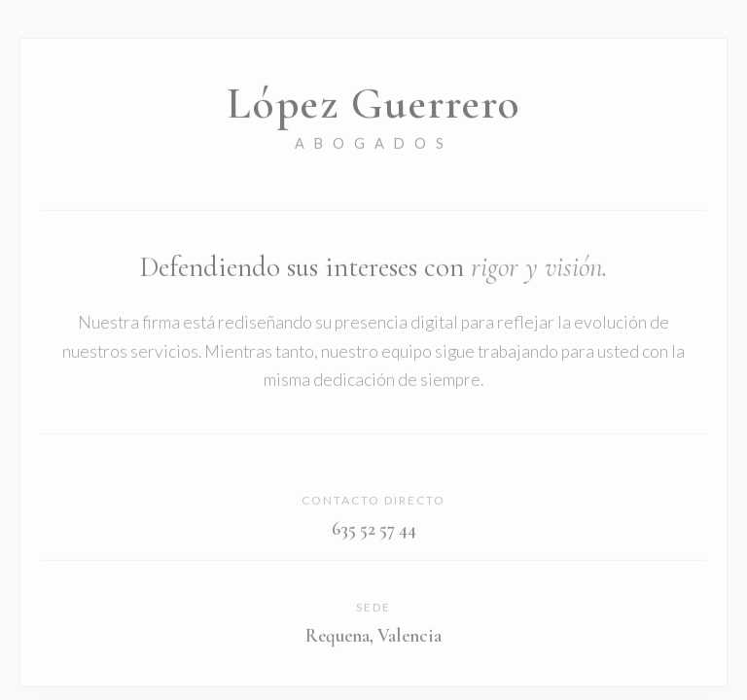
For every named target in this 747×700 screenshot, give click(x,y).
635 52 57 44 (374, 531)
